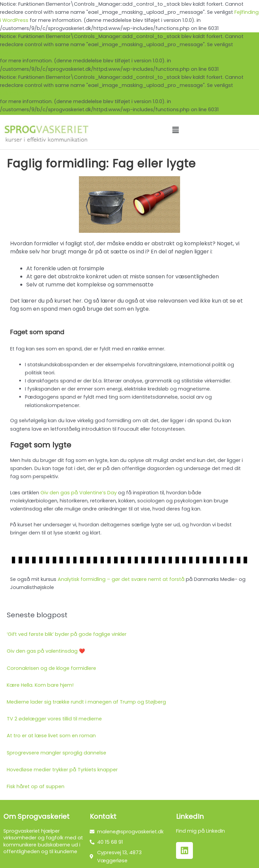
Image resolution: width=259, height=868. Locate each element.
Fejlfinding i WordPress (27, 53)
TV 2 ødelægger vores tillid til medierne (54, 719)
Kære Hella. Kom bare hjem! (40, 685)
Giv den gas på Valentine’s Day (79, 493)
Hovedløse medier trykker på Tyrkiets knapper (62, 770)
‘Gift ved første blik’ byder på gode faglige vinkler (67, 634)
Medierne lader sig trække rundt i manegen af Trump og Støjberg (86, 702)
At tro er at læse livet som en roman (51, 736)
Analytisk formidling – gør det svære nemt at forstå (121, 579)
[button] (175, 130)
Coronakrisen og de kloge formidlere (51, 668)
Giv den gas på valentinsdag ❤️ (46, 651)
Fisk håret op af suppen (36, 786)
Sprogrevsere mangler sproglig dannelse (56, 753)
